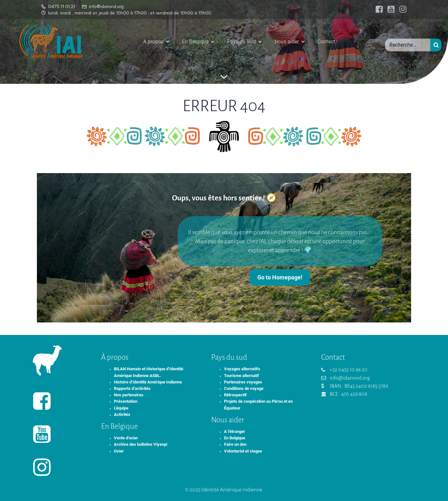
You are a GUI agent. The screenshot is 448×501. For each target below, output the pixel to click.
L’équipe (121, 408)
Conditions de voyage (244, 388)
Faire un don (235, 444)
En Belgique (235, 438)
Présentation (126, 401)
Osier (119, 451)
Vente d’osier (126, 438)
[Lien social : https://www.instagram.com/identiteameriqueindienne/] (401, 9)
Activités (122, 414)
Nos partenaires (129, 395)
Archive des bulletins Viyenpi (141, 444)
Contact (326, 42)
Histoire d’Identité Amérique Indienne (148, 382)
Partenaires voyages (243, 382)
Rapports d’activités (132, 388)
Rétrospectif (235, 395)
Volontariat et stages (243, 451)
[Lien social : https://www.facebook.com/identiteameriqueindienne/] (378, 9)
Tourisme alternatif (241, 376)
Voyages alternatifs (242, 369)
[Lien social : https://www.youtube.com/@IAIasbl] (389, 9)
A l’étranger (235, 431)
